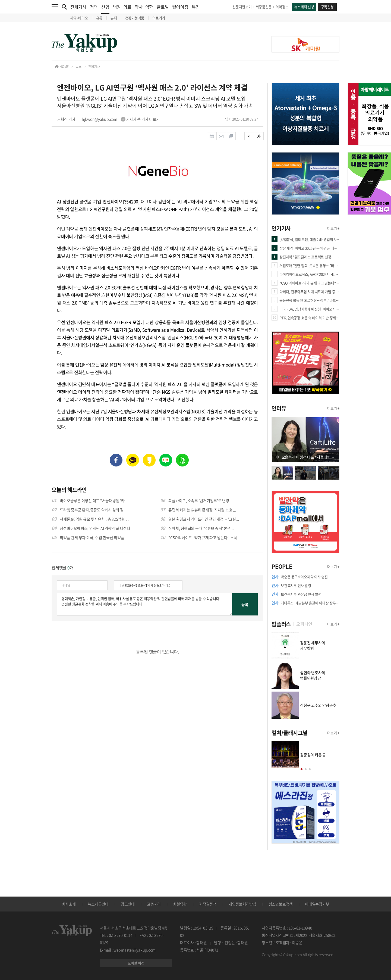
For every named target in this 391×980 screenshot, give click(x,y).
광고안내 (128, 904)
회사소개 (69, 904)
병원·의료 (122, 7)
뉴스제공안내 (98, 904)
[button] (302, 769)
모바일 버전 (136, 963)
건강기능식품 (135, 18)
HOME (62, 67)
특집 (196, 7)
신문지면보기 (242, 7)
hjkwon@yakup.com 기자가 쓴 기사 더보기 (121, 119)
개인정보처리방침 (242, 904)
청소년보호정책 (281, 904)
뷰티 (114, 18)
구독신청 (327, 7)
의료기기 (159, 18)
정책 (94, 7)
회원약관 (180, 904)
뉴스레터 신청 (304, 7)
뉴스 (78, 67)
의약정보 (282, 7)
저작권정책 (208, 904)
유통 (99, 18)
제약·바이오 (79, 18)
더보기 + (333, 228)
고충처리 (154, 904)
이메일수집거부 (317, 904)
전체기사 (78, 7)
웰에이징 (180, 7)
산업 (105, 9)
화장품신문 (264, 7)
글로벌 (163, 7)
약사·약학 (144, 7)
